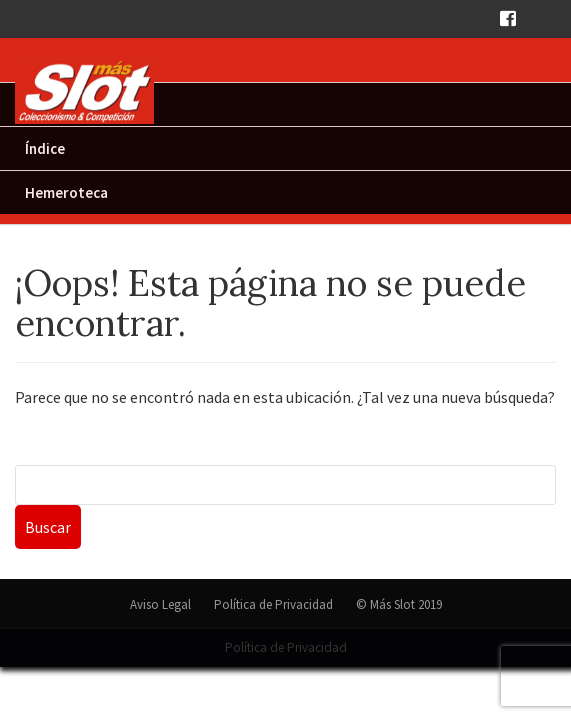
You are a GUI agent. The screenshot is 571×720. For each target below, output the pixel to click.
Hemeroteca (66, 192)
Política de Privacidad (273, 604)
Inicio (43, 104)
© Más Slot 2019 (399, 604)
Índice (45, 148)
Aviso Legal (160, 604)
